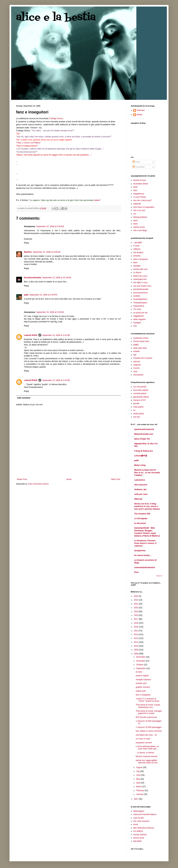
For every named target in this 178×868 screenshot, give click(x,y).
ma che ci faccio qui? (142, 200)
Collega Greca (56, 118)
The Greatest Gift (142, 514)
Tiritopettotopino (140, 303)
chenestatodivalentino (145, 567)
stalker (97, 200)
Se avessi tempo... (143, 555)
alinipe (139, 115)
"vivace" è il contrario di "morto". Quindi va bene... (148, 700)
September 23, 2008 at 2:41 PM (56, 335)
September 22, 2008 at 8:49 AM (47, 252)
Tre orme (137, 309)
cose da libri (138, 818)
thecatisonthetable (33, 278)
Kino (136, 572)
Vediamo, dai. (141, 489)
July (138, 771)
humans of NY (139, 400)
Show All (159, 576)
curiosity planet (140, 393)
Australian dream (141, 184)
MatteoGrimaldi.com (144, 434)
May (138, 779)
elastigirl (137, 266)
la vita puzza (140, 523)
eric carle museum (141, 821)
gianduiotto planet (141, 397)
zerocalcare (138, 375)
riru (135, 214)
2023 (136, 596)
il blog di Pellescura (143, 451)
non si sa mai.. (140, 210)
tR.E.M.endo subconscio (146, 717)
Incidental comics (141, 338)
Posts (136, 162)
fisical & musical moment (147, 756)
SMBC (136, 345)
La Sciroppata (141, 518)
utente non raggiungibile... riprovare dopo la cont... (147, 761)
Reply (26, 243)
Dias (135, 190)
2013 (136, 634)
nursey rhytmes (140, 835)
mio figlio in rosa (140, 283)
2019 (136, 612)
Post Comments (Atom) (38, 484)
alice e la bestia (56, 18)
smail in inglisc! (142, 676)
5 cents (136, 246)
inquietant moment (144, 743)
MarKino (28, 252)
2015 (136, 627)
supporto (137, 365)
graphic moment (143, 687)
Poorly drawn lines (141, 341)
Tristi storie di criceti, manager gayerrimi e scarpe (149, 712)
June (139, 775)
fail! (135, 355)
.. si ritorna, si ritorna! (145, 753)
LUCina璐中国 (141, 456)
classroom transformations (145, 814)
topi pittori (138, 841)
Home (69, 479)
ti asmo (136, 368)
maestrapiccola (140, 279)
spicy (135, 220)
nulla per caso (141, 494)
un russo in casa (143, 739)
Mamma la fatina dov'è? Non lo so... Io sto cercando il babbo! (147, 473)
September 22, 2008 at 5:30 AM (50, 226)
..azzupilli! (138, 243)
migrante (137, 204)
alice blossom (141, 485)
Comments (139, 167)
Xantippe (137, 323)
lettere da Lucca (140, 276)
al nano (139, 672)
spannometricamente (144, 429)
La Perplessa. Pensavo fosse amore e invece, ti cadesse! (145, 543)
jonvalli (136, 403)
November (141, 661)
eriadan (137, 351)
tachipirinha (140, 551)
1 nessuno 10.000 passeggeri (149, 727)
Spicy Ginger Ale (142, 439)
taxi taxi (137, 417)
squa (135, 224)
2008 (136, 654)
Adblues (137, 249)
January (140, 794)
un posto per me (140, 313)
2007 (136, 799)
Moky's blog (140, 465)
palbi (26, 295)
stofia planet (139, 414)
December (141, 657)
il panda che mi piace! (143, 358)
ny (134, 410)
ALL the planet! (140, 387)
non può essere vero (142, 286)
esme (136, 824)
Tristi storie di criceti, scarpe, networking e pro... (148, 706)
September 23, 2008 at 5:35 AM (50, 312)
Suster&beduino (140, 299)
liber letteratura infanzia (143, 828)
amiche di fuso (140, 180)
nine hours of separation (144, 207)
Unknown (141, 110)
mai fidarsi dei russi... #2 (146, 735)
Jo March (137, 273)
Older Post (115, 479)
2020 (136, 608)
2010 (136, 646)
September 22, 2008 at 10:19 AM (57, 278)
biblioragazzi (139, 811)
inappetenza (139, 194)
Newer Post (22, 479)
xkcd (135, 371)
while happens (140, 319)
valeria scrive (139, 227)
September (141, 668)
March (139, 787)
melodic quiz (141, 683)
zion (135, 326)
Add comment (24, 398)
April (138, 783)
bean (135, 187)
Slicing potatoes (140, 217)
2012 (136, 638)
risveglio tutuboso (143, 680)
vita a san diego (140, 230)
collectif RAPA (31, 335)
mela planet (138, 407)
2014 (136, 631)
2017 (136, 619)
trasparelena (139, 306)
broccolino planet (141, 390)
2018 (136, 615)
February (140, 790)
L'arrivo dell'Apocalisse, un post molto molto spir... (147, 748)
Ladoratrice (140, 480)
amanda (137, 256)
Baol (135, 263)
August (140, 767)
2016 (136, 623)
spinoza (137, 361)
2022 (136, 600)
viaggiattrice (138, 316)
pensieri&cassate (141, 289)
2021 (136, 604)
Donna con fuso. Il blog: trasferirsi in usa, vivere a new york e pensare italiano (147, 506)
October (140, 665)
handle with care (140, 269)
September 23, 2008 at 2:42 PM (56, 380)
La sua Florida (139, 197)
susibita (137, 296)
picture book (139, 838)
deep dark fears (140, 348)
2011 (136, 642)
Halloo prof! (141, 691)
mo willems (138, 831)
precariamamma (140, 293)
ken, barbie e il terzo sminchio (149, 731)
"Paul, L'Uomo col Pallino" (29, 143)
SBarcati (138, 499)
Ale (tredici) (138, 253)
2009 (136, 650)
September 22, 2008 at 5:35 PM (43, 295)
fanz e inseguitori (143, 695)
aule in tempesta (140, 259)
